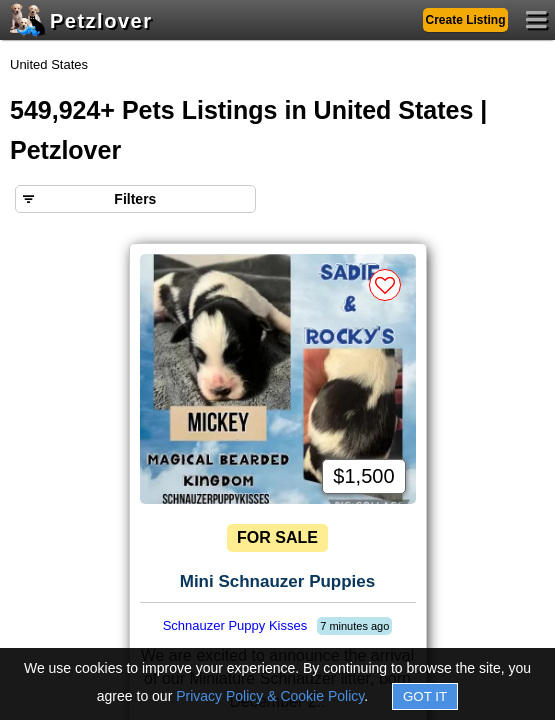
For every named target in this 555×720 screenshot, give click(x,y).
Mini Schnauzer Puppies (278, 581)
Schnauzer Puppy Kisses (235, 625)
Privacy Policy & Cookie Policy (270, 696)
